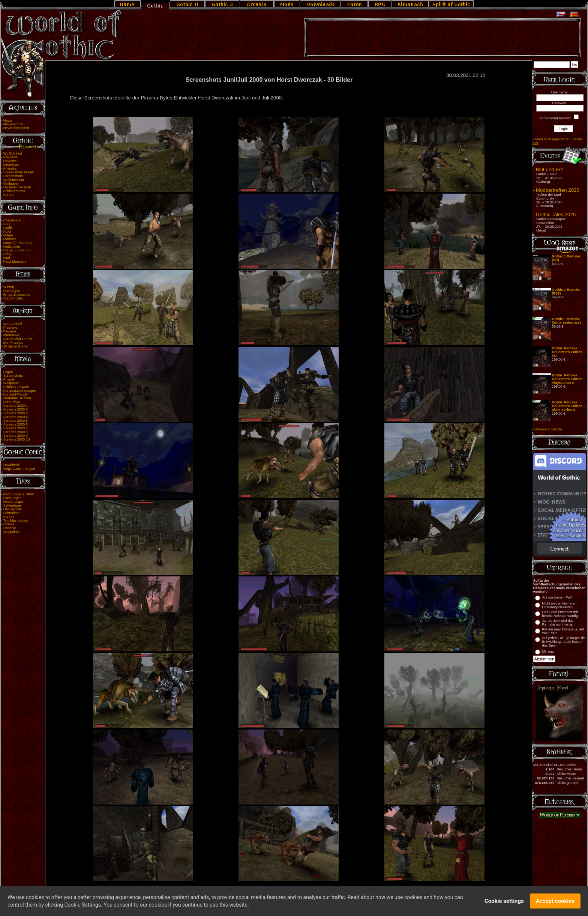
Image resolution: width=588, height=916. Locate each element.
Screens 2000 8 (16, 432)
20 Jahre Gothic (16, 346)
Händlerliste (13, 509)
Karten (8, 195)
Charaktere (12, 220)
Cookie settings (504, 902)
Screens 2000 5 (16, 421)
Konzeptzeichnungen (20, 391)
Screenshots (13, 176)
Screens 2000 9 (16, 436)
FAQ (7, 224)
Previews (10, 157)
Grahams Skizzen (17, 398)
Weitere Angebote (548, 429)
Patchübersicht (15, 262)
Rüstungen (12, 291)
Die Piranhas (13, 343)
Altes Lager (12, 498)
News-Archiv (13, 124)
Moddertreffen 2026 (558, 190)
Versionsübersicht (17, 187)
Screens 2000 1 (16, 406)
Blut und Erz (550, 169)
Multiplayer (12, 247)
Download (11, 465)
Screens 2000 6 (16, 424)
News (8, 120)
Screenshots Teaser (19, 172)
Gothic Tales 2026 (556, 214)
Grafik (8, 228)
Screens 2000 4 (16, 417)
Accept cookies (555, 902)
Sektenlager (13, 505)
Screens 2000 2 (16, 409)
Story (7, 254)
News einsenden (16, 128)
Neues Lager (13, 502)
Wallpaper (11, 184)
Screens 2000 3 (16, 413)
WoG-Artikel (13, 153)
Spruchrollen (13, 298)
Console (10, 528)
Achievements (14, 191)
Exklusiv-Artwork (16, 387)
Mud (7, 258)
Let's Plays (12, 402)
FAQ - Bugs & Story (19, 494)
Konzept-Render (16, 394)
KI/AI (7, 232)
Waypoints (11, 532)
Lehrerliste (12, 513)
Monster (10, 239)
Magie (8, 235)
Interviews (11, 165)
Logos (8, 372)
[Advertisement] (442, 38)
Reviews (10, 161)
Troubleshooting (16, 520)
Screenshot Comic (18, 339)
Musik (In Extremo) (18, 243)
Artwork (9, 379)
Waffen (9, 287)
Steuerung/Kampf (17, 250)
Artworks (10, 168)
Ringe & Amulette (17, 295)
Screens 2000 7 (16, 428)
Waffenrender (14, 180)
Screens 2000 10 (17, 439)
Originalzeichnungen (19, 469)
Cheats (9, 524)
